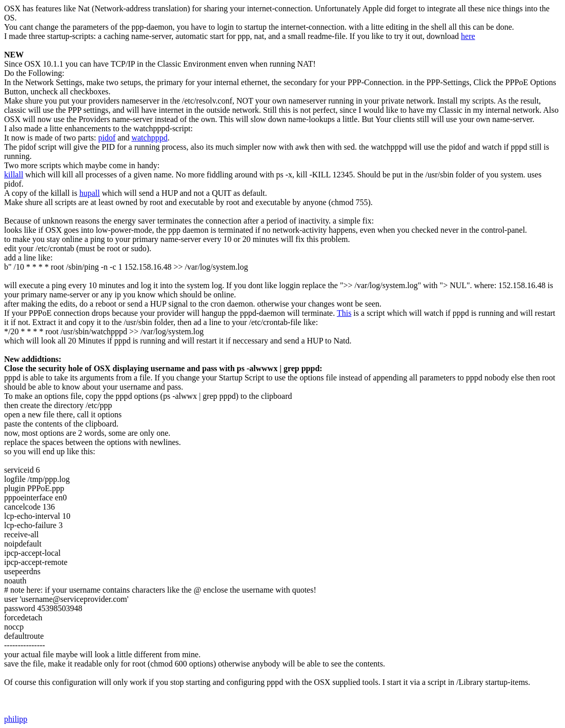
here (468, 36)
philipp (16, 719)
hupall (90, 193)
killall (14, 175)
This (344, 313)
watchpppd (149, 138)
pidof (107, 138)
